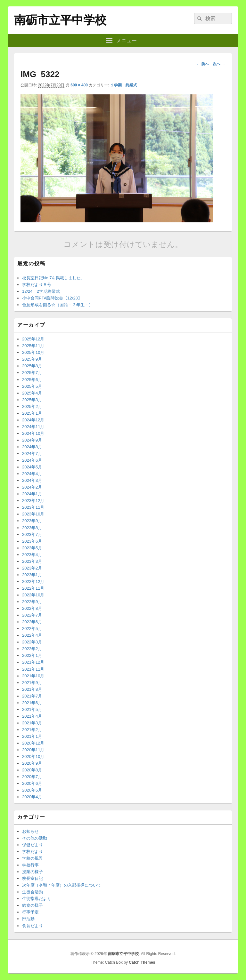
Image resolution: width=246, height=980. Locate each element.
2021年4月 (32, 716)
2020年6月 (32, 783)
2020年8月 (32, 770)
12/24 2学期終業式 (41, 291)
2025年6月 (32, 380)
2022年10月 (33, 595)
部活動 (28, 919)
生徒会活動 (33, 892)
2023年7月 (32, 534)
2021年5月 (32, 709)
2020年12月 (33, 743)
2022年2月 (32, 649)
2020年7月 (32, 777)
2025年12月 (33, 339)
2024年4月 (32, 474)
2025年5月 (32, 386)
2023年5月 (32, 548)
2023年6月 (32, 541)
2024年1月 (32, 494)
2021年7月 (32, 696)
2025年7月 (32, 373)
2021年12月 (33, 662)
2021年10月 (33, 676)
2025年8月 (32, 366)
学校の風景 (33, 858)
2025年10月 (33, 352)
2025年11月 (33, 346)
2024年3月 (32, 480)
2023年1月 (32, 575)
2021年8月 (32, 689)
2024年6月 (32, 460)
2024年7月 (32, 454)
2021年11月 (33, 669)
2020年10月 (33, 757)
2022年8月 (32, 608)
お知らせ (30, 831)
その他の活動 (35, 838)
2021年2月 (32, 730)
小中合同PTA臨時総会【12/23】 (52, 298)
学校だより (33, 852)
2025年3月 (32, 400)
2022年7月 (32, 615)
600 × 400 (79, 85)
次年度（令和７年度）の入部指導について (62, 885)
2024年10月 (33, 433)
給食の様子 (33, 905)
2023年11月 (33, 507)
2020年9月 (32, 763)
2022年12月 (33, 582)
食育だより (33, 926)
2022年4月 (32, 635)
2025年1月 (32, 413)
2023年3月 (32, 561)
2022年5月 (32, 629)
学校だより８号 (37, 285)
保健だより (33, 845)
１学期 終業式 (124, 85)
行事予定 (30, 912)
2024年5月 (32, 467)
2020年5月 (32, 790)
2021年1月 (32, 736)
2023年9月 (32, 521)
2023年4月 (32, 555)
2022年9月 (32, 602)
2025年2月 (32, 406)
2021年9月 (32, 683)
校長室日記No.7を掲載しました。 (53, 278)
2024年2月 (32, 487)
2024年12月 (33, 420)
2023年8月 (32, 528)
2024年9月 (32, 440)
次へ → (219, 64)
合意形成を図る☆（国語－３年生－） (57, 305)
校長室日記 (33, 878)
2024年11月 (33, 427)
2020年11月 (33, 750)
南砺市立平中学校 (60, 20)
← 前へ (202, 64)
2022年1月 (32, 655)
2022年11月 (33, 588)
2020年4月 (32, 797)
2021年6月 (32, 703)
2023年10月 (33, 514)
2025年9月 (32, 359)
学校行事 (30, 865)
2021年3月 (32, 723)
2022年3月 (32, 642)
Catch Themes (142, 962)
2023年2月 (32, 568)
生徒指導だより (37, 899)
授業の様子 (33, 872)
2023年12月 (33, 501)
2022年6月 (32, 622)
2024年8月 (32, 447)
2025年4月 (32, 393)
